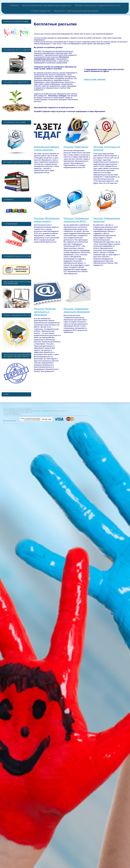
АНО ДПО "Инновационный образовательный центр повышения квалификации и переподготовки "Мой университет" (44, 407)
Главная (14, 5)
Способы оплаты (82, 421)
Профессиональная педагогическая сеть (98, 5)
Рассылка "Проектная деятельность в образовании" (45, 312)
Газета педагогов (41, 11)
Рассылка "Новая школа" (76, 147)
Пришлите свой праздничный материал (76, 11)
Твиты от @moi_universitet (95, 79)
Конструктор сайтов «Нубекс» (15, 423)
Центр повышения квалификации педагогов (47, 5)
